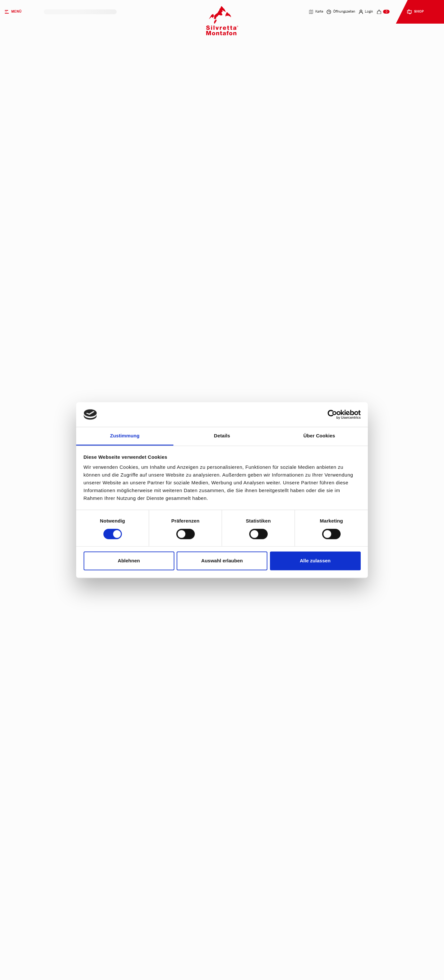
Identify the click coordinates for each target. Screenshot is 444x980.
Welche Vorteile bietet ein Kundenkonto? (166, 917)
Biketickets (43, 165)
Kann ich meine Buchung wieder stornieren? (170, 940)
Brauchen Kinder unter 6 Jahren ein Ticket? (169, 851)
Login (366, 12)
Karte (316, 12)
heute (40, 185)
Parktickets (105, 165)
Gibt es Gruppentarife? (149, 873)
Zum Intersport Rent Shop (58, 526)
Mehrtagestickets (250, 142)
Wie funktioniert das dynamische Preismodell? (173, 895)
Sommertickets (47, 142)
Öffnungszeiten (341, 12)
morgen (61, 185)
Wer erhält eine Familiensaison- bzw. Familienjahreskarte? (185, 829)
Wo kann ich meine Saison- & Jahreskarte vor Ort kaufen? (184, 962)
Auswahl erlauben (222, 561)
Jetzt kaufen (117, 248)
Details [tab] (222, 436)
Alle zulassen (315, 561)
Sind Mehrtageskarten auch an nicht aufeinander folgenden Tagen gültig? (199, 740)
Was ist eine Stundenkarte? (153, 807)
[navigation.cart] (383, 12)
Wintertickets (115, 142)
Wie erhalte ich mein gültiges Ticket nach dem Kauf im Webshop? (190, 718)
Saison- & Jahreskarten (331, 142)
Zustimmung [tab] (125, 436)
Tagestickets (181, 142)
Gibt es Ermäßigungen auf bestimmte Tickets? (172, 762)
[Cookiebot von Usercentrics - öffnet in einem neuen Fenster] (332, 414)
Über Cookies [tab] (319, 436)
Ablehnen (129, 561)
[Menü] (22, 12)
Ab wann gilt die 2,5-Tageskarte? (158, 784)
